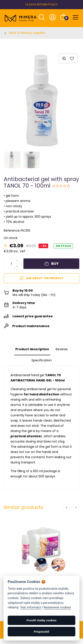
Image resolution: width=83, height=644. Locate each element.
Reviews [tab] (62, 349)
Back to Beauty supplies (27, 33)
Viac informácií (31, 607)
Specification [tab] (42, 360)
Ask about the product (41, 278)
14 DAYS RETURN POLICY (41, 4)
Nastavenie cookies (57, 607)
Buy (51, 264)
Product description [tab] (32, 349)
